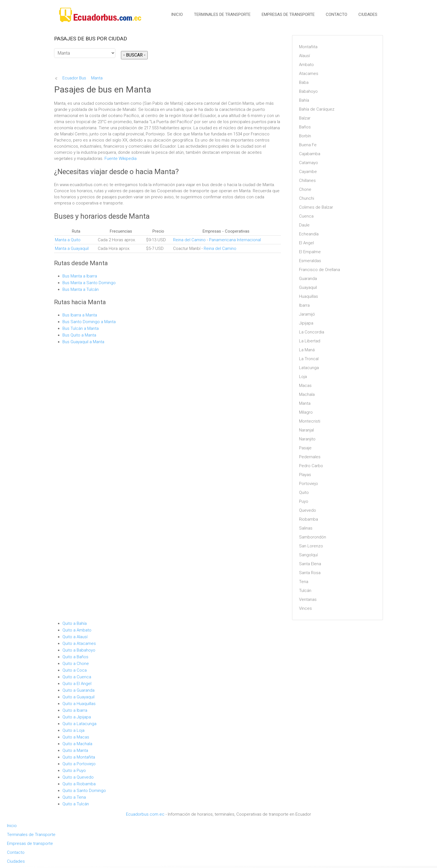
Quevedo (308, 510)
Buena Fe (308, 145)
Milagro (306, 412)
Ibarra (304, 305)
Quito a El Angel (77, 684)
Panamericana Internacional (235, 240)
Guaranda (308, 279)
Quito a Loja (73, 730)
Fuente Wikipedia (121, 159)
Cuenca (306, 216)
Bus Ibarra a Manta (80, 315)
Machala (307, 394)
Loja (303, 377)
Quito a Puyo (74, 771)
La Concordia (312, 332)
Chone (305, 189)
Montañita (308, 47)
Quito (304, 492)
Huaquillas (309, 296)
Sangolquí (308, 555)
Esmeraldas (310, 261)
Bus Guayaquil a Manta (83, 342)
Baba (304, 82)
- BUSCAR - (134, 55)
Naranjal (306, 430)
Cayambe (308, 172)
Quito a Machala (77, 744)
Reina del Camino (189, 240)
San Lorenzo (311, 546)
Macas (305, 386)
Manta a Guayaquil (72, 248)
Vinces (305, 608)
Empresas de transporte (288, 14)
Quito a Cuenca (77, 677)
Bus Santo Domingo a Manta (89, 322)
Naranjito (307, 439)
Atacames (309, 74)
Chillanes (307, 181)
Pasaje (305, 448)
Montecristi (310, 421)
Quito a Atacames (79, 643)
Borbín (305, 136)
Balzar (305, 118)
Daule (304, 225)
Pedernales (310, 457)
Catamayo (309, 163)
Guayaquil (308, 287)
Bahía (304, 100)
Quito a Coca (75, 670)
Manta (305, 403)
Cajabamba (310, 154)
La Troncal (309, 359)
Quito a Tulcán (76, 804)
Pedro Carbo (311, 466)
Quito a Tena (74, 797)
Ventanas (308, 599)
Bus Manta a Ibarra (80, 276)
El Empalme (310, 252)
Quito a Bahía (75, 623)
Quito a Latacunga (79, 724)
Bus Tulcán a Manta (81, 328)
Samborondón (313, 537)
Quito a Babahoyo (79, 650)
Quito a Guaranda (78, 690)
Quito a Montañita (79, 757)
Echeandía (309, 234)
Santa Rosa (310, 573)
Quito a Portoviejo (79, 764)
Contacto (337, 14)
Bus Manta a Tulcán (81, 289)
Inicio (177, 14)
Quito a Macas (76, 737)
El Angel (306, 243)
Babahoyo (308, 91)
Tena (304, 582)
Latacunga (309, 368)
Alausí (304, 56)
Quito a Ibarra (75, 710)
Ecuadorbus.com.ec (145, 814)
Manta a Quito (68, 240)
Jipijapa (306, 323)
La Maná (307, 350)
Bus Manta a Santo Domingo (89, 283)
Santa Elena (310, 564)
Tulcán (305, 591)
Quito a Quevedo (78, 777)
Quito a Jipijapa (77, 717)
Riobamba (309, 519)
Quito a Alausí (75, 637)
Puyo (304, 501)
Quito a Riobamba (79, 784)
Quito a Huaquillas (79, 704)
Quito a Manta (75, 750)
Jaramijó (307, 314)
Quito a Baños (75, 657)
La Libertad (310, 341)
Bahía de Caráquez (317, 109)
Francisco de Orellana (320, 270)
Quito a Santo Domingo (84, 791)
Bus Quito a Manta (79, 335)
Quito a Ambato (77, 630)
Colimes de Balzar (316, 207)
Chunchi (307, 198)
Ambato (306, 65)
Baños (305, 127)
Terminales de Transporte (222, 14)
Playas (305, 475)
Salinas (306, 528)
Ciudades (368, 14)
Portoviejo (309, 484)
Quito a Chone (76, 664)
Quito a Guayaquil (78, 697)
